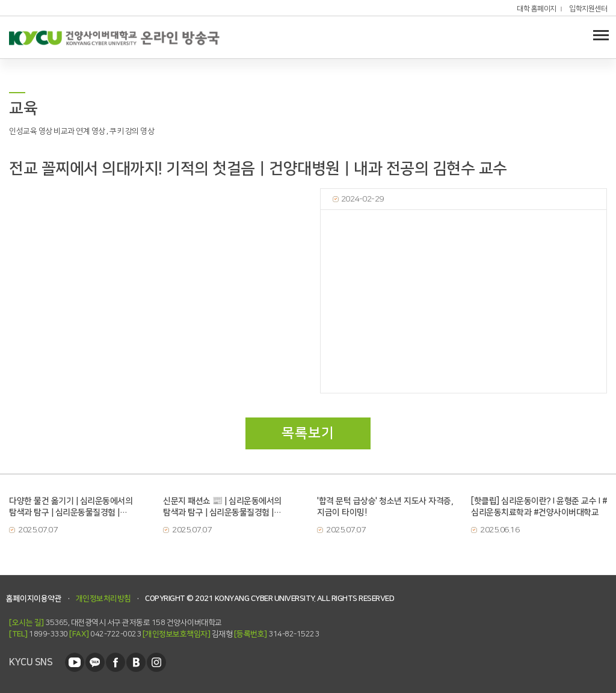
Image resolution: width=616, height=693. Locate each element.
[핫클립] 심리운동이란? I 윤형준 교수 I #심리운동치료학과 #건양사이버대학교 (539, 507)
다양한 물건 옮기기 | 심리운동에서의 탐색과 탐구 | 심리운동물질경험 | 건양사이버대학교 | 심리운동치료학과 (72, 507)
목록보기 (308, 433)
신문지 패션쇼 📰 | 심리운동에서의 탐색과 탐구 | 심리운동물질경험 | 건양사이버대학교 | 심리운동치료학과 (226, 507)
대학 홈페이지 (537, 9)
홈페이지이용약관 (34, 599)
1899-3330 (38, 634)
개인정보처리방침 (103, 599)
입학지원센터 (588, 9)
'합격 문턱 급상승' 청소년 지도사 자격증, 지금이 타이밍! (385, 507)
